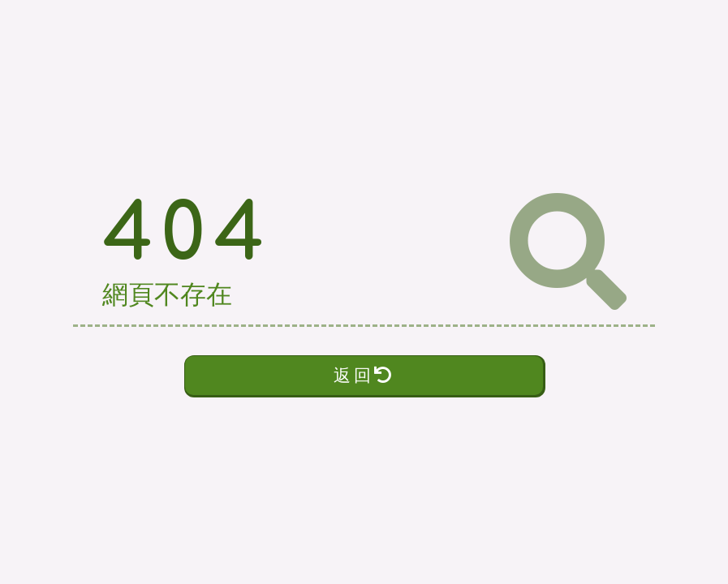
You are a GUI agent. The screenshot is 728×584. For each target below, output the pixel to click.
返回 (364, 375)
